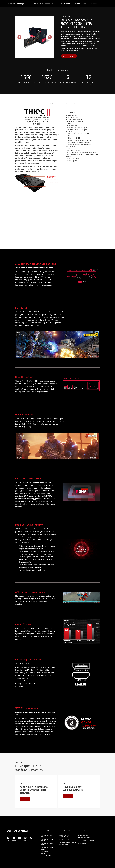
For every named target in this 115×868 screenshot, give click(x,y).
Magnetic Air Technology (44, 4)
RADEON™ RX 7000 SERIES (46, 840)
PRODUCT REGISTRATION (66, 842)
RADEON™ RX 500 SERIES (46, 852)
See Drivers (25, 799)
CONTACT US (63, 845)
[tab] (40, 104)
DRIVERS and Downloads (64, 836)
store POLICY (83, 835)
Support (94, 4)
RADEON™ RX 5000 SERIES (46, 848)
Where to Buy (81, 4)
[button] (19, 37)
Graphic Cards (64, 4)
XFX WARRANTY (65, 839)
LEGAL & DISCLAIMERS (86, 841)
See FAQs (68, 796)
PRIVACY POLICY (84, 838)
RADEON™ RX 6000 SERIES (46, 844)
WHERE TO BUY (45, 856)
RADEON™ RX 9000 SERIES (46, 836)
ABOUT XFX (82, 843)
